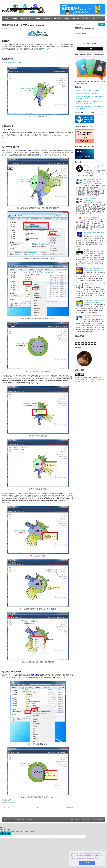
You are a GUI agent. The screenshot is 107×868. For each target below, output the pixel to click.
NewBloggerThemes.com (98, 819)
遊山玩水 (85, 19)
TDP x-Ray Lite (46, 49)
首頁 (6, 19)
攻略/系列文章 (25, 19)
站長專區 (14, 19)
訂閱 (90, 49)
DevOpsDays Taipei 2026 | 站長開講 (87, 94)
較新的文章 (6, 807)
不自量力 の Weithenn (17, 819)
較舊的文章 (70, 807)
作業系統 (47, 19)
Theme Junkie (78, 819)
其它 (94, 19)
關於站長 (87, 249)
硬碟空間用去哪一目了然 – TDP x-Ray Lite (23, 25)
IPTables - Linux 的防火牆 (92, 217)
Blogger (30, 819)
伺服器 (66, 19)
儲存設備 (76, 19)
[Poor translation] (8, 834)
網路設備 (57, 19)
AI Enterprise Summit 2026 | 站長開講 (87, 91)
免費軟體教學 (12, 802)
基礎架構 (37, 19)
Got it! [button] (87, 863)
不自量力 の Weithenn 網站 (83, 377)
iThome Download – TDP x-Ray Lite (14, 62)
